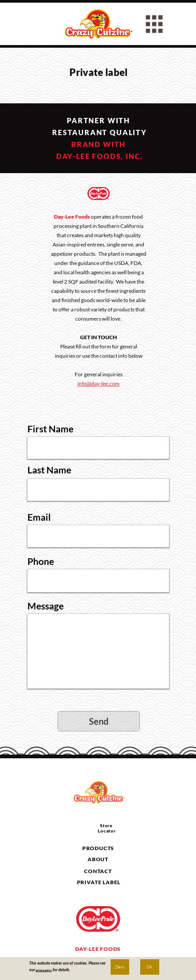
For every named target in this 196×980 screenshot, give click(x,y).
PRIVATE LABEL (99, 882)
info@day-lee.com (98, 384)
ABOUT (98, 859)
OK (150, 967)
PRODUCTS (98, 848)
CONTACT (98, 871)
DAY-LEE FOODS (98, 949)
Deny (120, 967)
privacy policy (44, 970)
